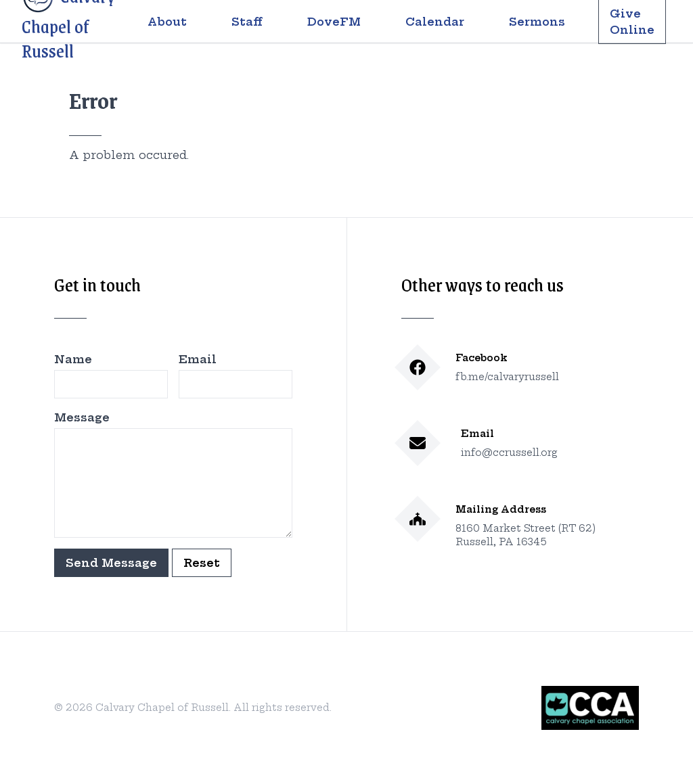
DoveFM (334, 22)
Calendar (435, 22)
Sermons (537, 22)
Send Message (111, 563)
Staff (247, 22)
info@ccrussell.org (509, 453)
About (167, 22)
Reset (202, 563)
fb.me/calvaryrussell (507, 377)
